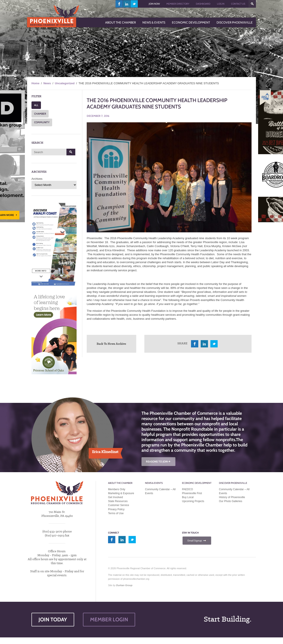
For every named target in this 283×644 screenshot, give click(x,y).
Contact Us (238, 4)
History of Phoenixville (232, 497)
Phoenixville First (192, 493)
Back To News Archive (111, 344)
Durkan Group (124, 585)
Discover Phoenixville (233, 483)
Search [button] (71, 152)
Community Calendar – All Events (160, 491)
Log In (221, 4)
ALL (36, 105)
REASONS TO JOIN (158, 461)
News (47, 83)
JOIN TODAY (53, 619)
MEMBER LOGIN (109, 619)
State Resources (118, 501)
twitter (134, 4)
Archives (37, 179)
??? (252, 4)
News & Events (154, 483)
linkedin (127, 4)
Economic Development (197, 483)
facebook (119, 4)
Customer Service (119, 505)
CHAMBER (40, 114)
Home (35, 83)
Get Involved (115, 497)
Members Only (117, 489)
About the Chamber (120, 483)
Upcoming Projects (193, 501)
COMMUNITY (42, 122)
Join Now (154, 4)
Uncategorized (65, 83)
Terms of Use (116, 513)
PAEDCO (187, 489)
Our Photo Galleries (231, 501)
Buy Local (188, 497)
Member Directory (178, 4)
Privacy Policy (116, 509)
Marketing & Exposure (121, 493)
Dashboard (203, 4)
